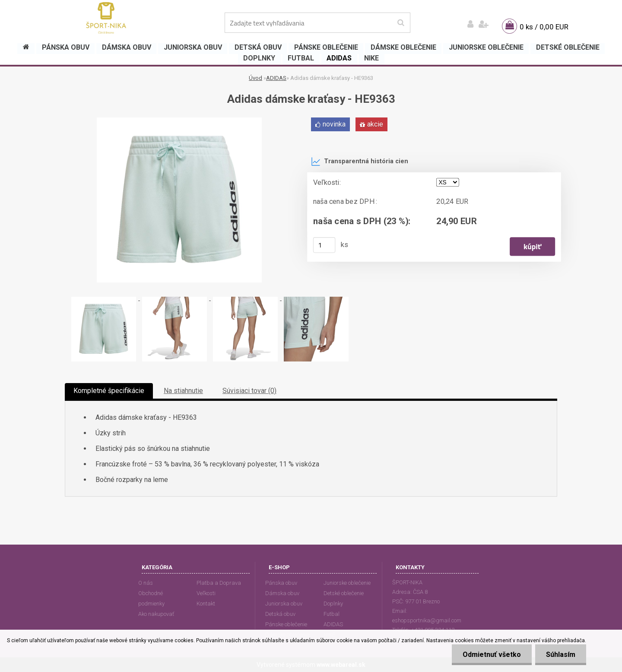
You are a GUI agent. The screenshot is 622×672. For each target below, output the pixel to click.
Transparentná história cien (360, 162)
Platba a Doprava (219, 583)
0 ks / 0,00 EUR (544, 27)
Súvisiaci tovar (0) (249, 391)
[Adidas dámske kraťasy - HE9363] (179, 121)
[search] (401, 23)
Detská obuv (280, 614)
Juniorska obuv (284, 604)
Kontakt (206, 604)
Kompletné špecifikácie (109, 391)
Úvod (255, 78)
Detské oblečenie (344, 593)
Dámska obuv (282, 593)
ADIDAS (276, 78)
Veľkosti (206, 593)
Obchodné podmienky (151, 598)
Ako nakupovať (156, 614)
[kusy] (324, 245)
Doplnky (333, 604)
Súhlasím (561, 655)
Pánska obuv (281, 583)
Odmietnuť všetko (492, 655)
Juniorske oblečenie (347, 583)
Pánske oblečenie (286, 624)
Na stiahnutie (183, 391)
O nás (146, 583)
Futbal (332, 614)
